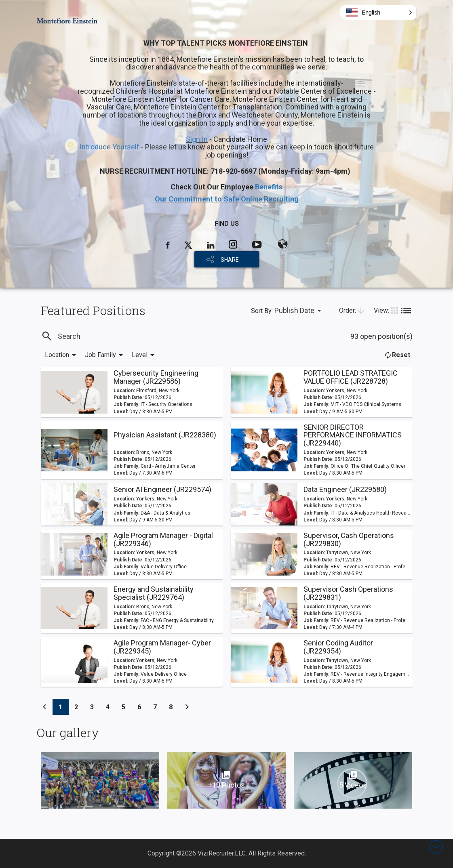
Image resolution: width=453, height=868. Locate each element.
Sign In (197, 139)
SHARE (230, 260)
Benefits (269, 187)
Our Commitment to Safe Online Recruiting (227, 199)
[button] (378, 13)
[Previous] (45, 707)
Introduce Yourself (110, 147)
